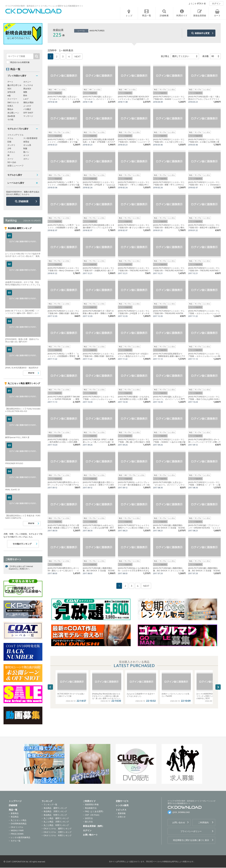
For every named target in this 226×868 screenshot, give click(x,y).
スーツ (10, 159)
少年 (9, 148)
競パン (26, 152)
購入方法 (89, 822)
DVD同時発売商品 (19, 824)
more (31, 373)
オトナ (26, 155)
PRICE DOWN (17, 834)
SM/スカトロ (13, 102)
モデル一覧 (16, 841)
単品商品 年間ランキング (55, 815)
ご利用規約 (203, 823)
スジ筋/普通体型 (30, 138)
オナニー (27, 82)
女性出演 (11, 92)
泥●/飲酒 (11, 116)
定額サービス (122, 801)
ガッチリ (11, 145)
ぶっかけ (27, 106)
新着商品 (15, 813)
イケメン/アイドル (15, 135)
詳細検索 (23, 201)
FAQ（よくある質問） (95, 811)
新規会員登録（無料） (94, 826)
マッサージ (28, 116)
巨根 (9, 142)
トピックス (121, 810)
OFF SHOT (28, 113)
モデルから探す (15, 175)
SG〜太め (12, 162)
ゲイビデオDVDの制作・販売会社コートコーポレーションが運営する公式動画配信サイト (44, 6)
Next (218, 687)
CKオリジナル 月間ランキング (58, 832)
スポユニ (11, 152)
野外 (25, 96)
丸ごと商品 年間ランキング (56, 825)
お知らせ (122, 817)
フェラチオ (28, 85)
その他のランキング (22, 544)
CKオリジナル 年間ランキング (58, 835)
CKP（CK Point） (93, 815)
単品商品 (15, 817)
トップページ (15, 801)
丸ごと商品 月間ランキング (56, 822)
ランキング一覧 (50, 804)
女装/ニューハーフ (15, 166)
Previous (50, 687)
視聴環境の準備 (92, 804)
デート (10, 82)
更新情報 (122, 813)
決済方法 (89, 818)
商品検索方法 (91, 808)
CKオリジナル (17, 827)
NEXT (78, 56)
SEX (9, 89)
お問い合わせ (179, 823)
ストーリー (12, 99)
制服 (25, 148)
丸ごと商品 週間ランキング (56, 818)
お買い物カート (90, 835)
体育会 (26, 142)
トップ (129, 16)
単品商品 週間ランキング (55, 808)
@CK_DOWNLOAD (181, 812)
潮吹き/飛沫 (28, 102)
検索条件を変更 (202, 33)
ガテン (26, 159)
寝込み (10, 109)
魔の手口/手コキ (14, 85)
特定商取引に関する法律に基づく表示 (191, 840)
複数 (25, 92)
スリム (10, 138)
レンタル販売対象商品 (20, 837)
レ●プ (26, 99)
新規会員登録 (200, 16)
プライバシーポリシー (191, 831)
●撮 (9, 96)
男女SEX (27, 89)
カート (217, 16)
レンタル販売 (122, 805)
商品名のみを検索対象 (20, 62)
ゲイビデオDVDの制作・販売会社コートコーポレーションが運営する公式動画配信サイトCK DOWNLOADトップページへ (34, 11)
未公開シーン (13, 113)
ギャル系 (27, 145)
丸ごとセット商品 (19, 820)
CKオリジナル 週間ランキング (58, 829)
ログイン (216, 4)
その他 (10, 119)
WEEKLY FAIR (17, 830)
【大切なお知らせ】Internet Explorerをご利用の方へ (21, 568)
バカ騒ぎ (27, 109)
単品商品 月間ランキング (55, 811)
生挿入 (10, 106)
